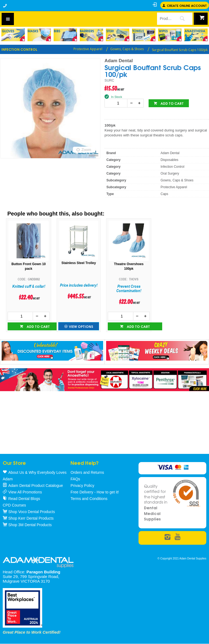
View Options (81, 326)
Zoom (86, 150)
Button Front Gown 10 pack (29, 266)
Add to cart (172, 103)
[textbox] (165, 19)
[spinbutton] (117, 103)
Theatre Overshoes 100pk (129, 266)
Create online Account (187, 5)
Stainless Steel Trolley (79, 263)
